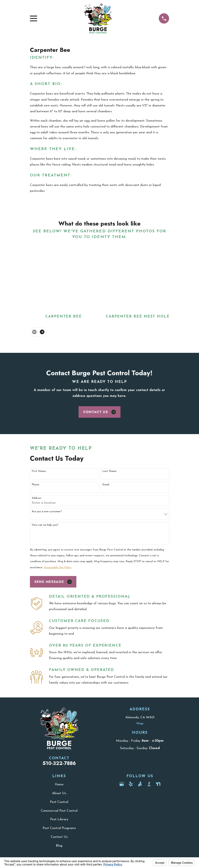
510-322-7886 (59, 763)
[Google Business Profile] (122, 784)
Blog (59, 846)
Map (140, 723)
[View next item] (42, 332)
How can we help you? (45, 525)
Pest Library (59, 819)
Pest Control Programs (59, 828)
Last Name (109, 471)
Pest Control (59, 802)
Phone (35, 485)
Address (37, 498)
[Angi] (140, 784)
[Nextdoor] (158, 784)
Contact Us (99, 412)
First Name (39, 471)
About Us (59, 793)
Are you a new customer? (47, 512)
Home (59, 784)
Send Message (53, 582)
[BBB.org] (149, 784)
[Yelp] (131, 784)
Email (106, 485)
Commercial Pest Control (59, 811)
